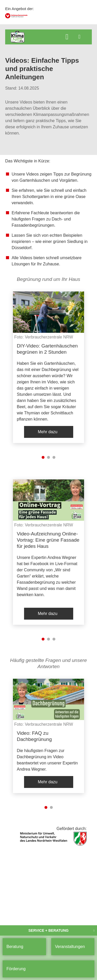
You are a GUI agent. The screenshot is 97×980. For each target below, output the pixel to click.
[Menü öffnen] (79, 37)
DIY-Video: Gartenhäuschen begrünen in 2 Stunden (47, 349)
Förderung (16, 969)
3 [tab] (54, 457)
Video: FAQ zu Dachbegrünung (34, 736)
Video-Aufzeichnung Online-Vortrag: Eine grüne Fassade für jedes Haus (48, 540)
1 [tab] (43, 457)
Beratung (15, 947)
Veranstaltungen (70, 947)
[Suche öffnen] (67, 37)
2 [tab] (48, 457)
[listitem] (48, 367)
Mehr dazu (48, 432)
